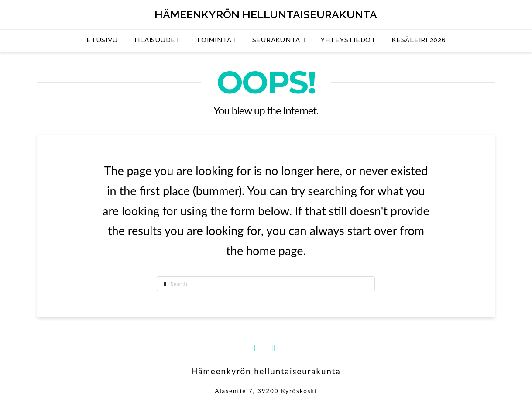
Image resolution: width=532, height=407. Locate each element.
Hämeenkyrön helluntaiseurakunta (266, 15)
